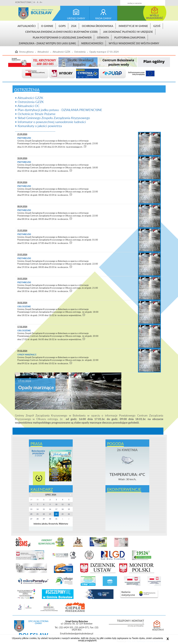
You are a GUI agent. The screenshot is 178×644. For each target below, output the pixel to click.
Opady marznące (27, 355)
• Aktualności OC (27, 106)
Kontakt (146, 2)
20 (31, 514)
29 (44, 519)
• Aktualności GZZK (29, 98)
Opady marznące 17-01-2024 (104, 52)
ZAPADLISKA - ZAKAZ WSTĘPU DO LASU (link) (47, 43)
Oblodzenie (24, 306)
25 (63, 514)
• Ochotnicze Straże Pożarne (35, 114)
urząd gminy (76, 18)
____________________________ (35, 130)
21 (38, 514)
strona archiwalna (135, 626)
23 (50, 514)
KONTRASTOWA (23, 2)
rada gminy (103, 18)
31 (56, 519)
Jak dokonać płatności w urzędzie (128, 32)
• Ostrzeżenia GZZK (29, 102)
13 (31, 509)
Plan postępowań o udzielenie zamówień (62, 37)
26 (69, 514)
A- (35, 2)
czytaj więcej (85, 146)
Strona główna (23, 13)
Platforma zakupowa (130, 37)
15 (44, 509)
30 (50, 519)
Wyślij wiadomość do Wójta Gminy (134, 43)
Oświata (103, 37)
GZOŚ (157, 26)
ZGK (74, 26)
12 (69, 504)
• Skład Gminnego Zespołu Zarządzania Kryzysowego (52, 118)
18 (63, 509)
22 (44, 514)
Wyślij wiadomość (157, 629)
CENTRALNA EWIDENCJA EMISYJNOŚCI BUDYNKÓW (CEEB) (61, 32)
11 (63, 504)
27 (31, 519)
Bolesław (41, 13)
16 (50, 509)
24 (56, 514)
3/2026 (38, 453)
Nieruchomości (92, 43)
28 (38, 519)
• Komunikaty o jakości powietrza (38, 126)
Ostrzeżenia (80, 52)
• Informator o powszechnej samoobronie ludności (50, 122)
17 (56, 509)
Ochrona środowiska (98, 26)
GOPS (62, 26)
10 (56, 504)
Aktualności (27, 26)
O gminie (47, 26)
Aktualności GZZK (61, 52)
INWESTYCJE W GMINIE (133, 26)
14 (38, 509)
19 (69, 509)
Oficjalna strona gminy (42, 10)
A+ (41, 2)
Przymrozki (24, 138)
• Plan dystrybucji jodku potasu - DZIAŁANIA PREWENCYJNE (59, 110)
